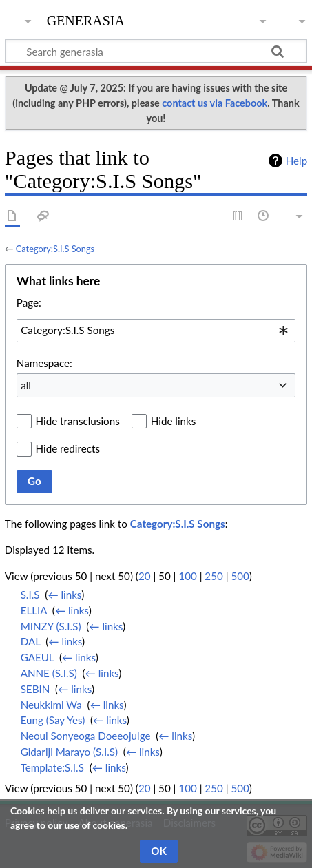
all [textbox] (26, 385)
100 (187, 576)
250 (214, 576)
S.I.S (30, 595)
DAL (31, 641)
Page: (29, 302)
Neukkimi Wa (51, 705)
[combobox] (156, 331)
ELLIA (34, 610)
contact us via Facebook (215, 103)
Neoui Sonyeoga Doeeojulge (86, 736)
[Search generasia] (156, 51)
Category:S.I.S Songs (55, 249)
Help (297, 161)
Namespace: (44, 363)
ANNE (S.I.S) (49, 673)
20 (145, 576)
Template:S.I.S (52, 767)
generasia (86, 19)
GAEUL (38, 657)
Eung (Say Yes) (53, 720)
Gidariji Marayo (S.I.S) (69, 752)
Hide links (174, 421)
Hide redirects (68, 448)
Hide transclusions (78, 421)
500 (240, 576)
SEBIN (35, 689)
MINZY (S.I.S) (51, 626)
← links (64, 595)
